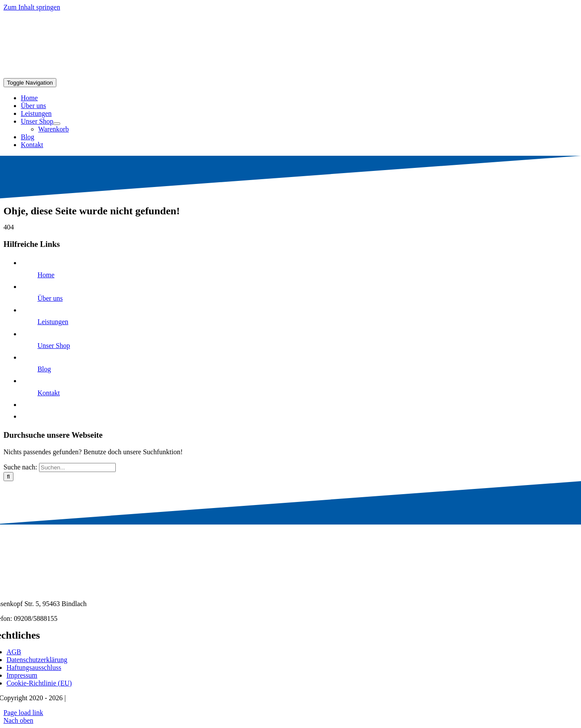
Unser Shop (54, 346)
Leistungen (53, 322)
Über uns (50, 298)
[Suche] (8, 477)
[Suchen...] (77, 467)
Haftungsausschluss (34, 667)
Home (46, 275)
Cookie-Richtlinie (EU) (39, 683)
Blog (44, 369)
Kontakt (49, 393)
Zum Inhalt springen (32, 7)
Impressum (22, 675)
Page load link (23, 713)
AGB (14, 652)
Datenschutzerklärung (37, 660)
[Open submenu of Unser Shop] (57, 124)
